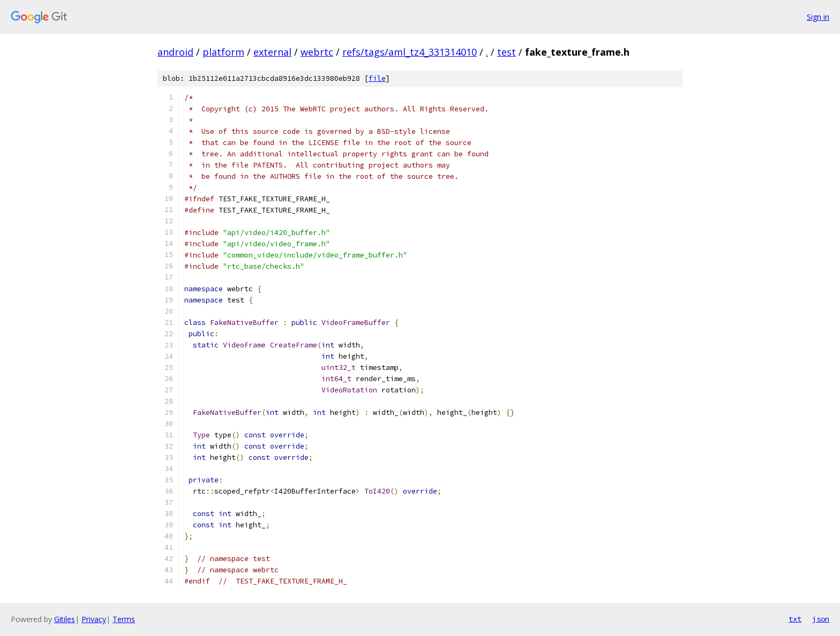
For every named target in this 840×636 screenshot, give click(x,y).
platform (223, 52)
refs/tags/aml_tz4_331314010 (410, 52)
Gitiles (65, 619)
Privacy (94, 619)
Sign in (818, 17)
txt (795, 619)
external (272, 52)
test (507, 52)
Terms (124, 619)
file (377, 78)
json (821, 619)
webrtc (317, 52)
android (175, 52)
